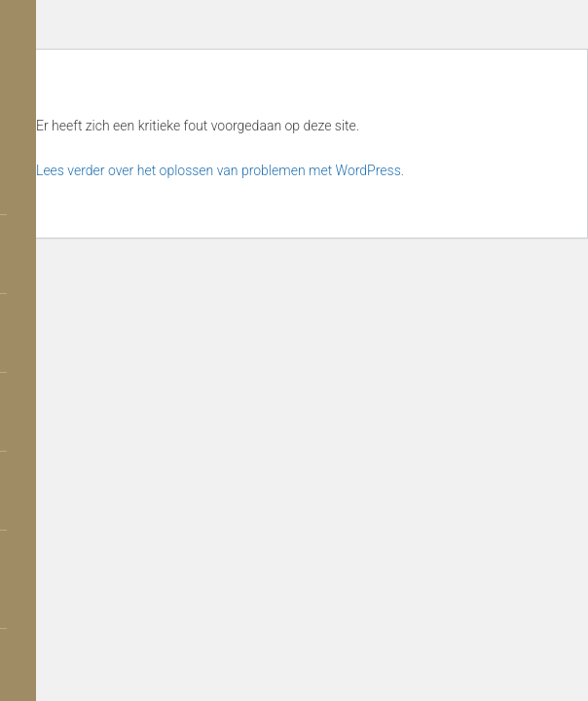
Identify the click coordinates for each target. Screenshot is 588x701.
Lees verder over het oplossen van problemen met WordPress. (220, 170)
